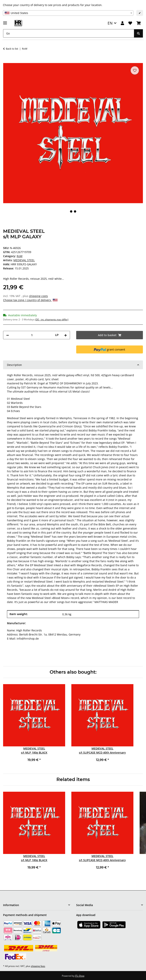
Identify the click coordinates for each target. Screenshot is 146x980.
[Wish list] (130, 23)
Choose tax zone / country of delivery (30, 300)
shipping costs (38, 296)
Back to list (12, 49)
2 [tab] (75, 211)
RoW (20, 256)
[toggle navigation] (5, 21)
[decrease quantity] (8, 335)
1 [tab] (71, 211)
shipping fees (38, 966)
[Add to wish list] (135, 70)
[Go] (69, 33)
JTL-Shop (80, 976)
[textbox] (68, 13)
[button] (122, 23)
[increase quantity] (66, 335)
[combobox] (68, 13)
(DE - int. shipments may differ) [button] (52, 320)
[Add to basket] (6, 61)
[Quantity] (32, 335)
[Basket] (139, 23)
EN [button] (110, 23)
